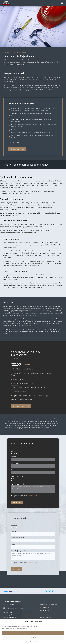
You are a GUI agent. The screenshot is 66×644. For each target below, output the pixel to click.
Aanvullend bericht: (18, 484)
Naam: (14, 457)
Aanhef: (14, 451)
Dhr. (14, 454)
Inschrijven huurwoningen (49, 604)
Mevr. (20, 454)
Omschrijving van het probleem (23, 551)
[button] (62, 3)
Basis (15, 479)
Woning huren (45, 607)
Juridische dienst (46, 617)
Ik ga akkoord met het (25, 496)
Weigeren (33, 638)
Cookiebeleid (29, 642)
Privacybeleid (36, 642)
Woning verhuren (46, 611)
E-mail (14, 470)
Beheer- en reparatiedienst (49, 614)
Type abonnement (18, 477)
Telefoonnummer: (18, 463)
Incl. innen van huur (19, 481)
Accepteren (33, 633)
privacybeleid (32, 496)
